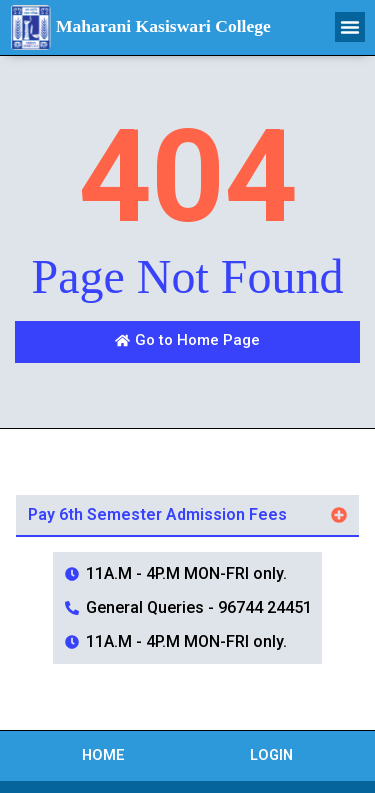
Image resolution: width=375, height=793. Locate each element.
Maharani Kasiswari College (163, 26)
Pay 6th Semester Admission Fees (157, 514)
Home (103, 755)
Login (271, 755)
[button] (350, 27)
